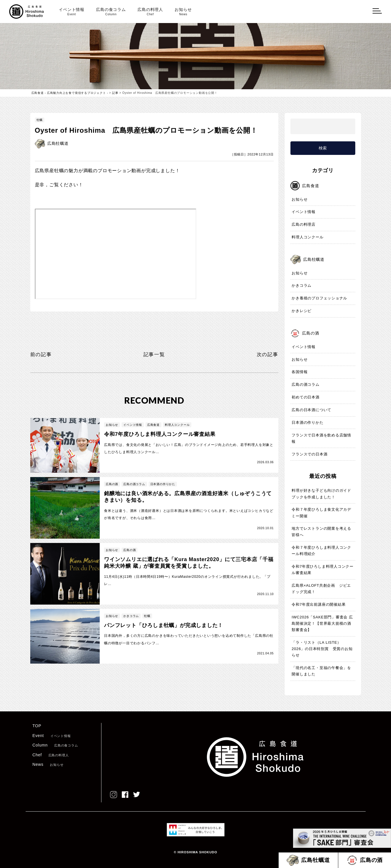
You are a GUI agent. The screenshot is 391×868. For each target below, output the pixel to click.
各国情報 (300, 372)
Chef (51, 755)
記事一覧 (154, 354)
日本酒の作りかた (307, 422)
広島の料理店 (304, 225)
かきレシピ (302, 311)
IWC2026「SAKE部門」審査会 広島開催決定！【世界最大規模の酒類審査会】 (322, 624)
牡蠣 (40, 120)
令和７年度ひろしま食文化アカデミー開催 (321, 513)
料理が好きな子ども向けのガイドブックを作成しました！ (321, 494)
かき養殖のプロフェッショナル (319, 298)
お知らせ (183, 12)
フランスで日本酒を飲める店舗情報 (321, 438)
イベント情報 (72, 12)
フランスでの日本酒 (309, 454)
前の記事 (42, 354)
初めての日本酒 (306, 397)
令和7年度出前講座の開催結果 (319, 605)
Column (55, 745)
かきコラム (302, 286)
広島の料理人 (150, 12)
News (48, 765)
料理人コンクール (307, 237)
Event (52, 736)
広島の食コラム (111, 12)
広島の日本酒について (311, 410)
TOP (37, 726)
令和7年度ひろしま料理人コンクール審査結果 (323, 570)
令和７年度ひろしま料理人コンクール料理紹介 (321, 551)
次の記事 (267, 354)
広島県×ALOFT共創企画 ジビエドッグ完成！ (321, 589)
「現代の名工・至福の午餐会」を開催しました (321, 671)
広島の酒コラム (306, 385)
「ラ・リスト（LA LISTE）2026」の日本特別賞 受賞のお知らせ (322, 649)
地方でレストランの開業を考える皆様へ (321, 532)
